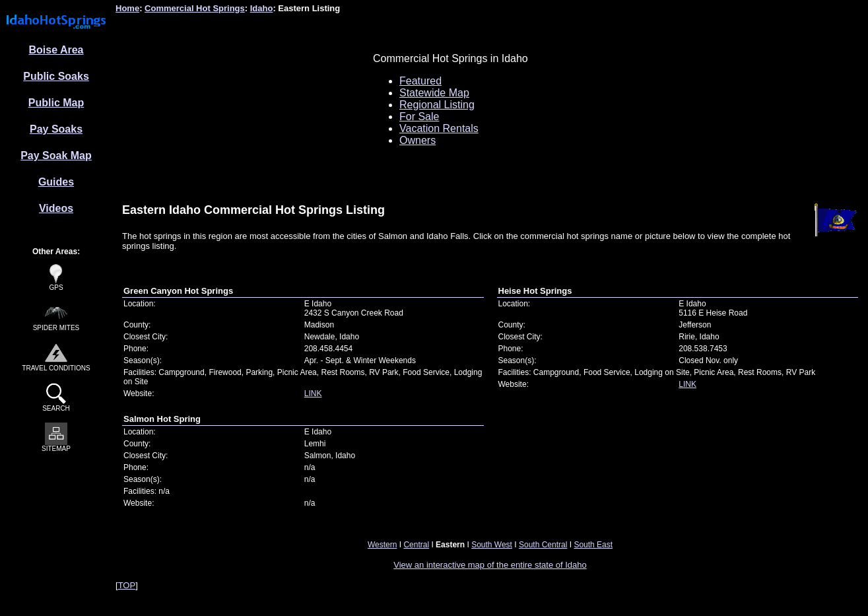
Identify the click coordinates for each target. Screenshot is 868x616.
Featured (420, 81)
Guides (56, 182)
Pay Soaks (56, 129)
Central (416, 545)
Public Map (56, 103)
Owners (417, 140)
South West (492, 545)
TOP (127, 585)
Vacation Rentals (439, 128)
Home (127, 8)
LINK (313, 394)
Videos (56, 208)
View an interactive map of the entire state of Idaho (490, 565)
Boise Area (56, 50)
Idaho (262, 8)
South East (593, 545)
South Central (543, 545)
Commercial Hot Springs (195, 8)
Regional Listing (437, 105)
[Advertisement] (220, 105)
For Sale (419, 117)
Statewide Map (434, 93)
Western (382, 545)
